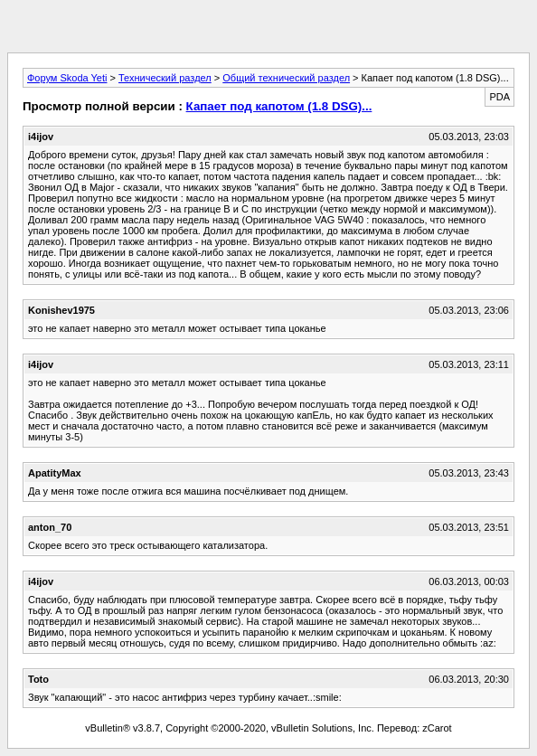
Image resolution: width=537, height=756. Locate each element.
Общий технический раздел (286, 78)
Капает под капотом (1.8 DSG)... (279, 106)
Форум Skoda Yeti (67, 78)
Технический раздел (165, 78)
